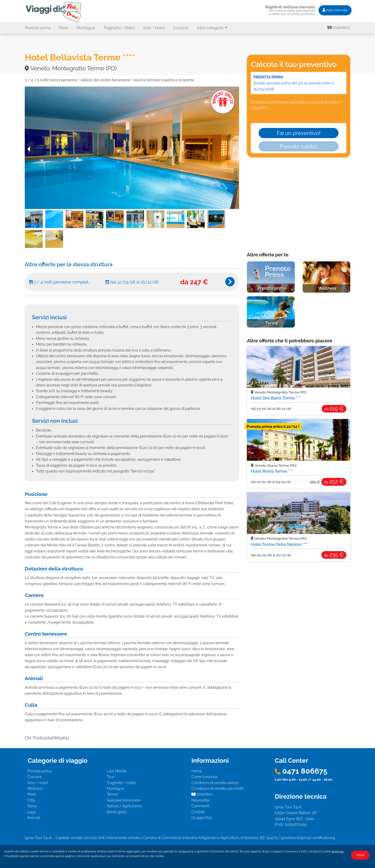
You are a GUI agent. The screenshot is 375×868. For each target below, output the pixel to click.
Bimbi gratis (117, 812)
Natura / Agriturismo (124, 806)
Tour (111, 777)
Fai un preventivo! (299, 133)
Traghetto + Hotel (119, 28)
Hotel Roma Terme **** (272, 471)
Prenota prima (38, 28)
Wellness (35, 788)
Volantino (339, 28)
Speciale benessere (124, 800)
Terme (112, 794)
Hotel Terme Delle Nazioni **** (279, 544)
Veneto (279, 392)
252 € (334, 481)
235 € (334, 555)
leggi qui (338, 851)
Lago (32, 812)
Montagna (86, 28)
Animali (34, 818)
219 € (334, 408)
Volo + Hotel (154, 28)
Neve (32, 806)
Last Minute (117, 771)
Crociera (181, 28)
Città (31, 800)
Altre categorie (212, 28)
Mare (64, 28)
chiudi (360, 855)
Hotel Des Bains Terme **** (276, 398)
